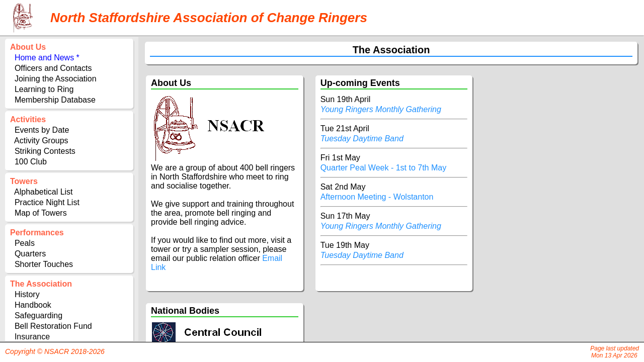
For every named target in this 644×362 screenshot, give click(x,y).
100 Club (31, 162)
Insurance (32, 337)
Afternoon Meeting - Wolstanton (378, 197)
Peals (25, 243)
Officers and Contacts (53, 68)
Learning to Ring (44, 89)
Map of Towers (41, 213)
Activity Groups (41, 141)
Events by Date (42, 130)
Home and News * (47, 58)
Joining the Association (56, 79)
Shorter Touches (44, 264)
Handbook (33, 305)
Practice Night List (47, 202)
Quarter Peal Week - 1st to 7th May (385, 168)
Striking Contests (45, 151)
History (27, 294)
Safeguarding (38, 315)
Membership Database (55, 100)
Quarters (30, 254)
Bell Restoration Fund (53, 326)
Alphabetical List (44, 192)
